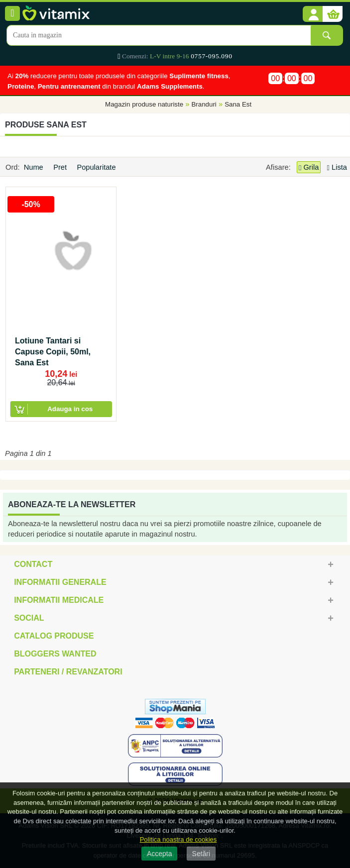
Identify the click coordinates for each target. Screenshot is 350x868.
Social (29, 618)
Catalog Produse (54, 636)
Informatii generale (60, 582)
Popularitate (97, 167)
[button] (313, 14)
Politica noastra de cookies (178, 839)
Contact (33, 564)
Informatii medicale (59, 600)
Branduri (204, 105)
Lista (337, 167)
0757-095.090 (211, 56)
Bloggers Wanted (55, 654)
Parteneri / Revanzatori (68, 672)
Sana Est (238, 105)
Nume (35, 167)
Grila (309, 167)
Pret (61, 167)
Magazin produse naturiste (144, 105)
